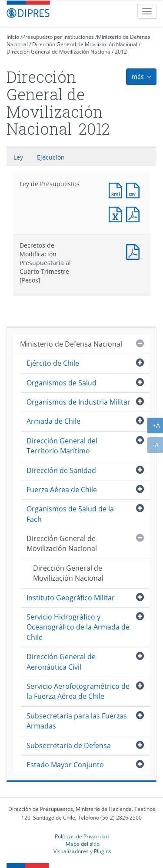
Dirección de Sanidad (61, 470)
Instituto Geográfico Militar (71, 598)
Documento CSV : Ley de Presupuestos (135, 189)
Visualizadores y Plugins (82, 851)
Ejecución (51, 157)
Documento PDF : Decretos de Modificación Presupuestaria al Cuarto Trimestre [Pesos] (135, 251)
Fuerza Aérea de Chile (62, 490)
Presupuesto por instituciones (58, 37)
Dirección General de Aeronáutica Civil (61, 662)
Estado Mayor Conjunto (65, 765)
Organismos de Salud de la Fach (70, 514)
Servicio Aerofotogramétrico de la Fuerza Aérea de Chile (78, 691)
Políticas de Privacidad (82, 836)
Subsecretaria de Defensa (69, 745)
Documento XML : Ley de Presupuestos (117, 189)
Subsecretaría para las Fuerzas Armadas (77, 721)
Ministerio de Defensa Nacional (71, 344)
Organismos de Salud (62, 383)
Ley (18, 157)
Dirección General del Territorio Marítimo (62, 446)
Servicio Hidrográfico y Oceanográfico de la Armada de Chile (78, 627)
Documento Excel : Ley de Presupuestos (117, 213)
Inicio (13, 37)
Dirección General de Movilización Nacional (85, 44)
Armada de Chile (53, 421)
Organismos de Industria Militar (78, 402)
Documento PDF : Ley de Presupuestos (135, 213)
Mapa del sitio (83, 844)
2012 (121, 52)
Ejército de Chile (53, 363)
